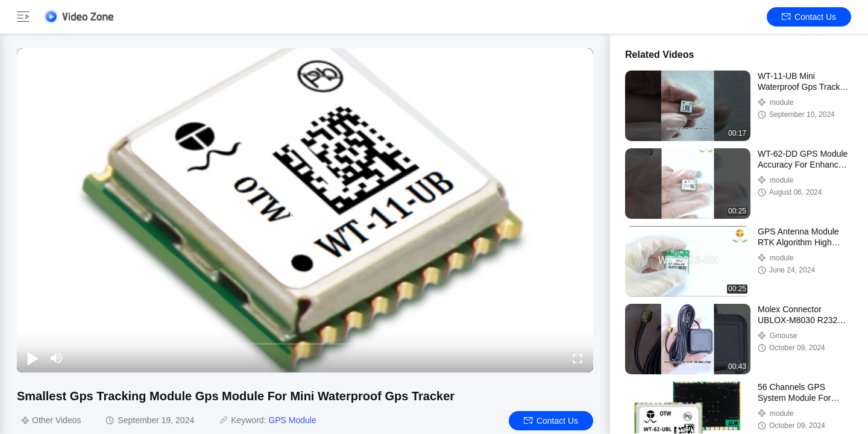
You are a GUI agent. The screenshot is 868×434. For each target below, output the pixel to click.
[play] (305, 210)
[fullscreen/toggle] (577, 358)
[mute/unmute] (57, 358)
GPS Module (292, 420)
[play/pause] (33, 358)
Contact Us (809, 17)
